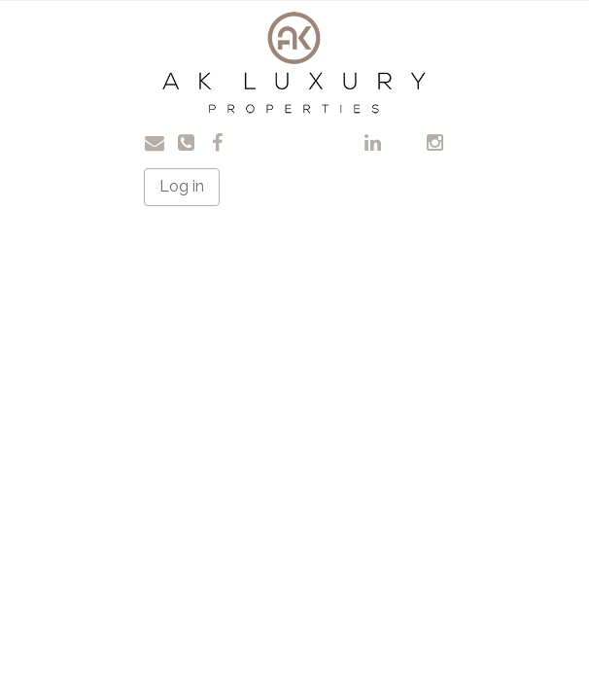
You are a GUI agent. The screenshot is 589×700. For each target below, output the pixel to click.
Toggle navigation (81, 29)
